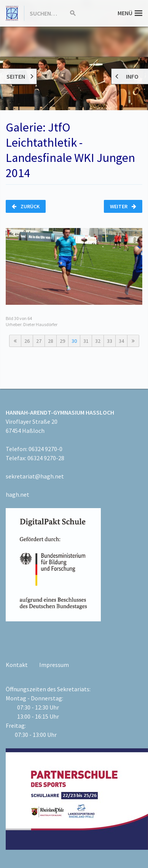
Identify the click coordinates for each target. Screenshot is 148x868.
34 (121, 341)
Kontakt (17, 665)
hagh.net (18, 494)
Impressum (54, 665)
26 (27, 341)
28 (51, 341)
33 (110, 341)
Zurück (26, 206)
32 (98, 341)
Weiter (123, 206)
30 (74, 341)
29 (62, 341)
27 (39, 341)
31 (86, 341)
